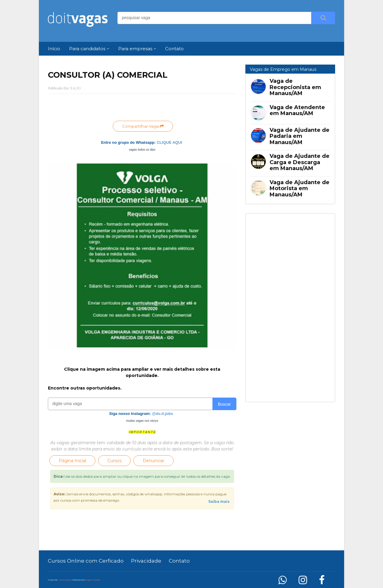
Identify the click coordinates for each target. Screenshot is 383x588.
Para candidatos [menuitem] (87, 49)
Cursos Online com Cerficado (86, 561)
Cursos (114, 461)
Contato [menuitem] (174, 49)
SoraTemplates (64, 580)
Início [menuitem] (54, 49)
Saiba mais (219, 501)
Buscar (224, 404)
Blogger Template (93, 580)
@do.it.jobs (162, 414)
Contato (179, 561)
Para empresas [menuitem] (135, 49)
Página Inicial (72, 461)
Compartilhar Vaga (143, 126)
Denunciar (153, 461)
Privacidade (146, 561)
